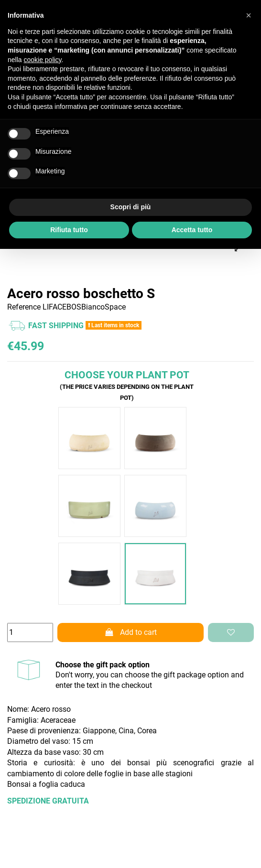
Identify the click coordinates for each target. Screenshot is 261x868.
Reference (24, 307)
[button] (249, 15)
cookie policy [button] (42, 60)
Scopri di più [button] (131, 207)
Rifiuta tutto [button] (69, 230)
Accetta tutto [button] (192, 230)
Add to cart (130, 632)
